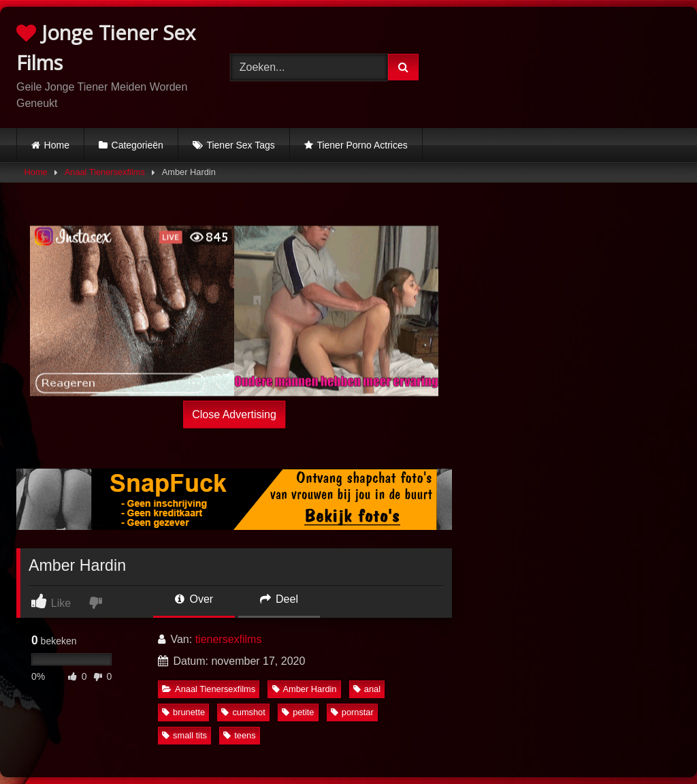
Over (194, 599)
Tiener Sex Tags (240, 145)
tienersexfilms (229, 639)
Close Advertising (234, 414)
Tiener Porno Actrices (362, 145)
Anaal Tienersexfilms (105, 172)
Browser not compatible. (568, 65)
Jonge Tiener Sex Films (106, 47)
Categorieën (137, 145)
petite (298, 712)
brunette (183, 712)
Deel (279, 599)
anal (367, 689)
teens (239, 735)
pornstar (352, 712)
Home (57, 145)
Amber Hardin (305, 689)
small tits (184, 735)
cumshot (243, 712)
